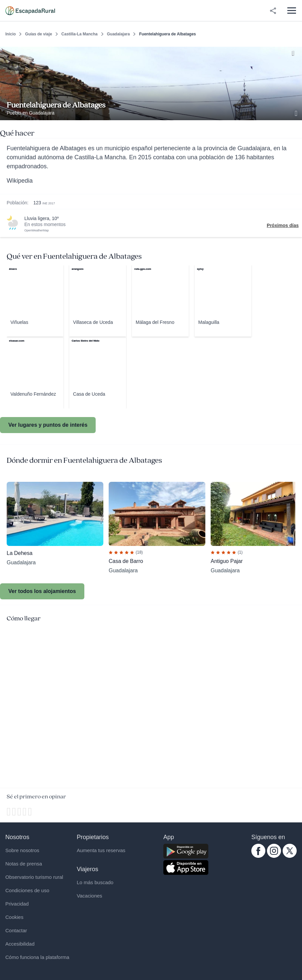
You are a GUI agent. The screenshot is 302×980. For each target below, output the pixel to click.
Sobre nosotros (22, 850)
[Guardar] (295, 52)
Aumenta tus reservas (101, 850)
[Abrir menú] (291, 11)
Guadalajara (118, 34)
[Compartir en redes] (273, 11)
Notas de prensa (24, 864)
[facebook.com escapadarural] (258, 856)
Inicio (10, 34)
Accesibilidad (20, 944)
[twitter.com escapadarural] (290, 856)
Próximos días (283, 225)
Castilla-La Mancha (79, 34)
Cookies (14, 917)
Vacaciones (89, 896)
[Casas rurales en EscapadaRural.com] (30, 11)
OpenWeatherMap (36, 230)
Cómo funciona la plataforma (37, 957)
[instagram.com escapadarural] (274, 856)
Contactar (16, 930)
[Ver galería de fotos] (297, 113)
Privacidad (17, 904)
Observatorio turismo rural (34, 877)
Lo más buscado (95, 882)
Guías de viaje (38, 34)
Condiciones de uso (27, 890)
